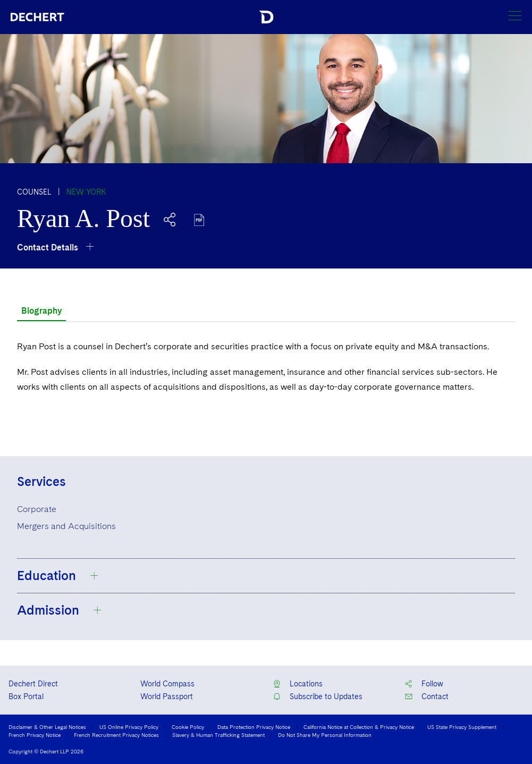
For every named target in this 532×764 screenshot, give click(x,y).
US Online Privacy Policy (129, 727)
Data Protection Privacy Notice (254, 727)
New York (86, 192)
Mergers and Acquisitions (66, 526)
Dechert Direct (33, 684)
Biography (41, 311)
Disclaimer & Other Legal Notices (47, 727)
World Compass (167, 684)
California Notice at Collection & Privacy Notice (359, 727)
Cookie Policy (188, 727)
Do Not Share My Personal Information (325, 735)
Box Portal (26, 696)
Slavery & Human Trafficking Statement (218, 735)
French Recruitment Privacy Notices (116, 735)
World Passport (167, 696)
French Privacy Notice (35, 735)
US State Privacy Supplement (462, 727)
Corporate (37, 509)
